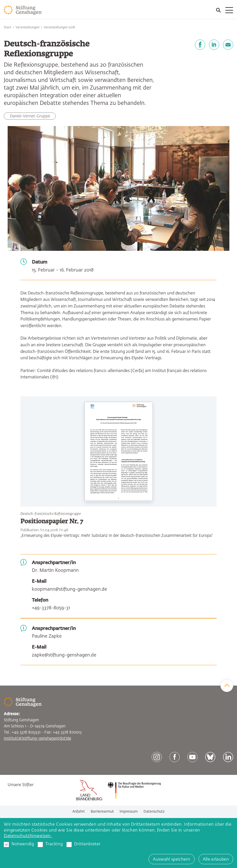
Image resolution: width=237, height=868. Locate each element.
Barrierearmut (102, 812)
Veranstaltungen (28, 28)
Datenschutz (154, 812)
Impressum (129, 812)
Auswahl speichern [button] (172, 860)
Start (8, 28)
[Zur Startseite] (23, 10)
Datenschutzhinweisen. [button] (28, 836)
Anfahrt (79, 812)
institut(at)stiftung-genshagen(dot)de (37, 739)
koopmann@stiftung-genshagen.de (69, 589)
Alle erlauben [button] (216, 860)
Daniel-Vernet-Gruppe (30, 116)
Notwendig (19, 845)
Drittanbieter (84, 845)
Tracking (50, 845)
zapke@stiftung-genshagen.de (64, 655)
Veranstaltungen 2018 (59, 28)
